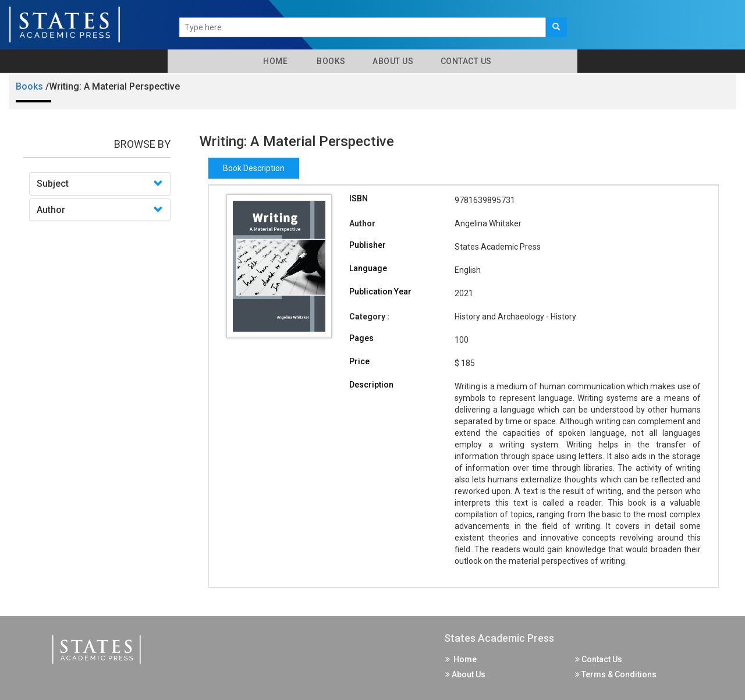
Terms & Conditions (616, 674)
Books (329, 61)
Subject (53, 184)
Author (51, 210)
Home (273, 61)
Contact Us (465, 61)
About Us (392, 61)
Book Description (254, 168)
